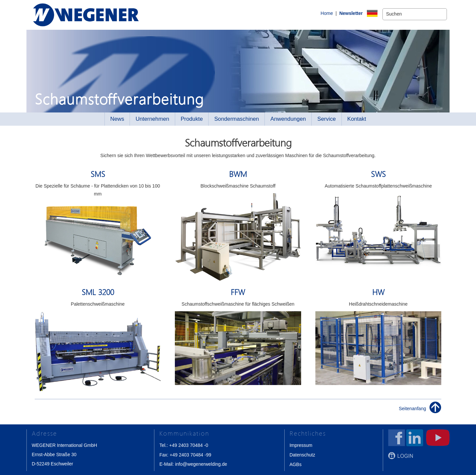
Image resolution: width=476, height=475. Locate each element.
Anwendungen (288, 119)
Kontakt (357, 119)
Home (316, 14)
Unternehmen (152, 119)
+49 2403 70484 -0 (189, 445)
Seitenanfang (412, 409)
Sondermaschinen (237, 119)
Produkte (192, 119)
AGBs (296, 464)
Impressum (301, 445)
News (117, 119)
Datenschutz (302, 454)
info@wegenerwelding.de (201, 464)
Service (327, 119)
